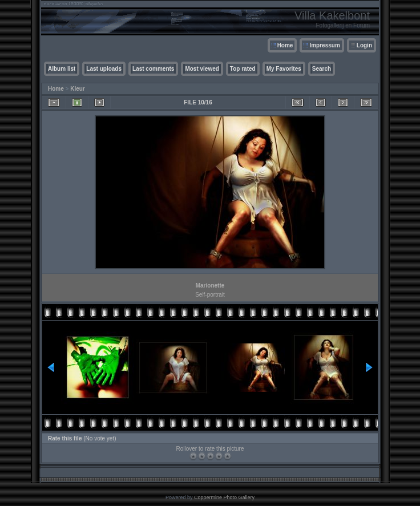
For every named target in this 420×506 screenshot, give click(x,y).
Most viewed (202, 69)
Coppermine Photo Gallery (224, 497)
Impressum (324, 45)
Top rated (243, 69)
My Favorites (284, 69)
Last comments (153, 69)
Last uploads (104, 69)
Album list (62, 69)
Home (285, 45)
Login (364, 45)
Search (322, 69)
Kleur (78, 89)
